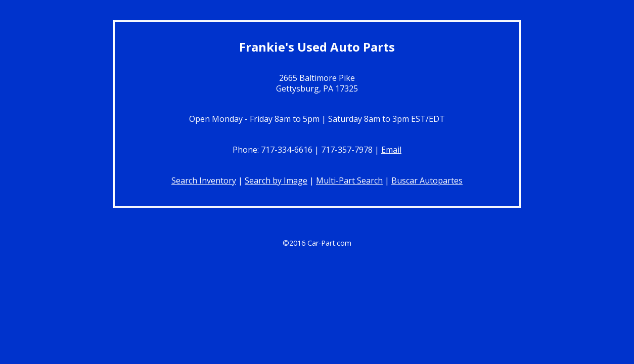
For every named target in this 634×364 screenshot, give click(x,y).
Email (391, 150)
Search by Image (276, 180)
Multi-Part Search (349, 180)
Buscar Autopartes (427, 180)
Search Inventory (204, 180)
